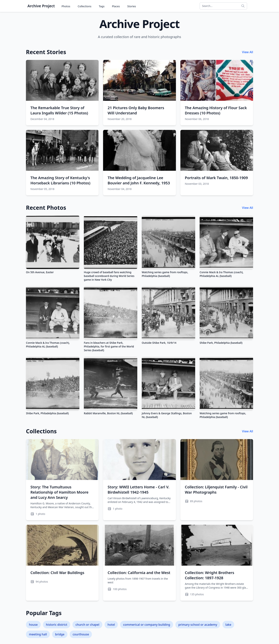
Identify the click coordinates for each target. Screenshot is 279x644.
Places (116, 6)
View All (248, 52)
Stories (132, 6)
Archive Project (41, 6)
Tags (102, 6)
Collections (85, 6)
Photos (66, 6)
